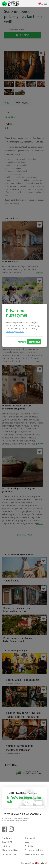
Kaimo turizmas (10, 854)
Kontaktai (30, 838)
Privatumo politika (34, 850)
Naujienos (7, 838)
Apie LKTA (7, 842)
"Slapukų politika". (15, 332)
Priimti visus (34, 342)
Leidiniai (6, 846)
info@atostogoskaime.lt (24, 799)
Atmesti (22, 342)
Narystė (29, 842)
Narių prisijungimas (34, 854)
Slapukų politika (10, 850)
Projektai (29, 846)
